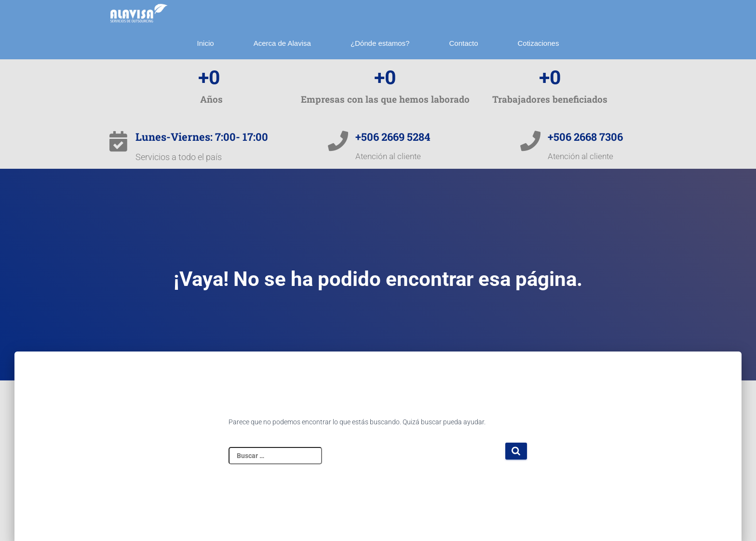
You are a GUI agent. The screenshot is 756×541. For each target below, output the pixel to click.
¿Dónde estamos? (380, 43)
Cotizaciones (539, 43)
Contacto (463, 43)
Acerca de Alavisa (282, 43)
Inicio (206, 43)
